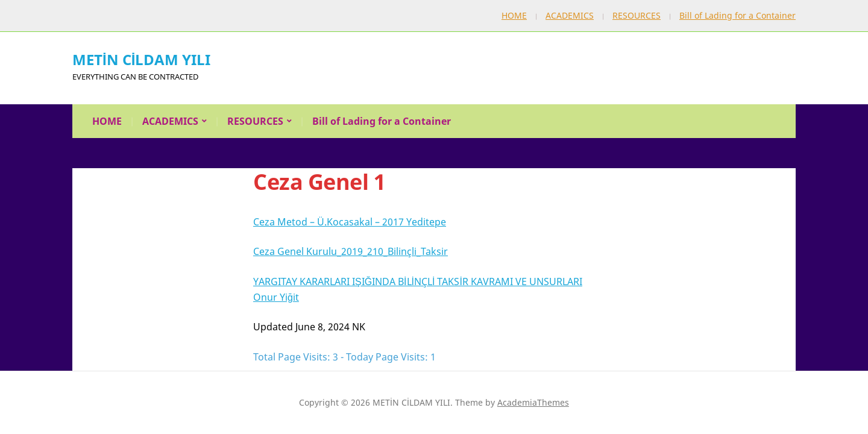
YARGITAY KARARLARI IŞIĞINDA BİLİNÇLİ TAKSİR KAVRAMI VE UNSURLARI (418, 281)
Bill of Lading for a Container (737, 15)
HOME (514, 15)
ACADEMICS (570, 15)
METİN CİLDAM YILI (141, 59)
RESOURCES (637, 15)
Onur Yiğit (276, 297)
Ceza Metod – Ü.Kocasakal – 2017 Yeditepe (350, 222)
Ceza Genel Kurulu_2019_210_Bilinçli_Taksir (351, 251)
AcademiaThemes (533, 402)
